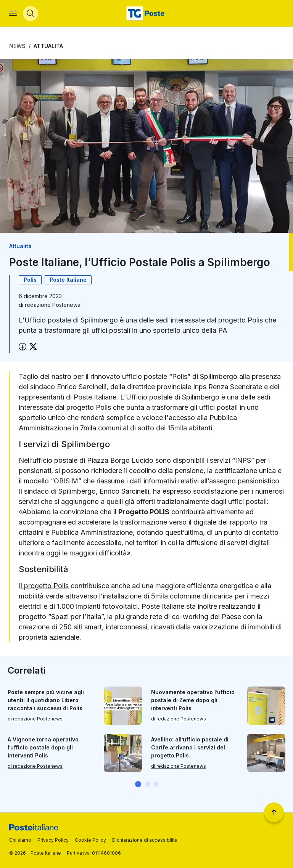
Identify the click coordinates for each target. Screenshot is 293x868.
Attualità (48, 47)
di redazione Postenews (35, 720)
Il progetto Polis (44, 586)
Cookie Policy (90, 840)
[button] (138, 785)
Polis (30, 280)
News (17, 47)
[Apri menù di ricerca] (31, 14)
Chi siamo (20, 840)
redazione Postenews (52, 306)
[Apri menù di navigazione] (13, 14)
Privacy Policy (53, 840)
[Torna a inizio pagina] (274, 812)
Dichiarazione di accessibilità (145, 840)
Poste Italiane (68, 280)
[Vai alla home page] (146, 14)
